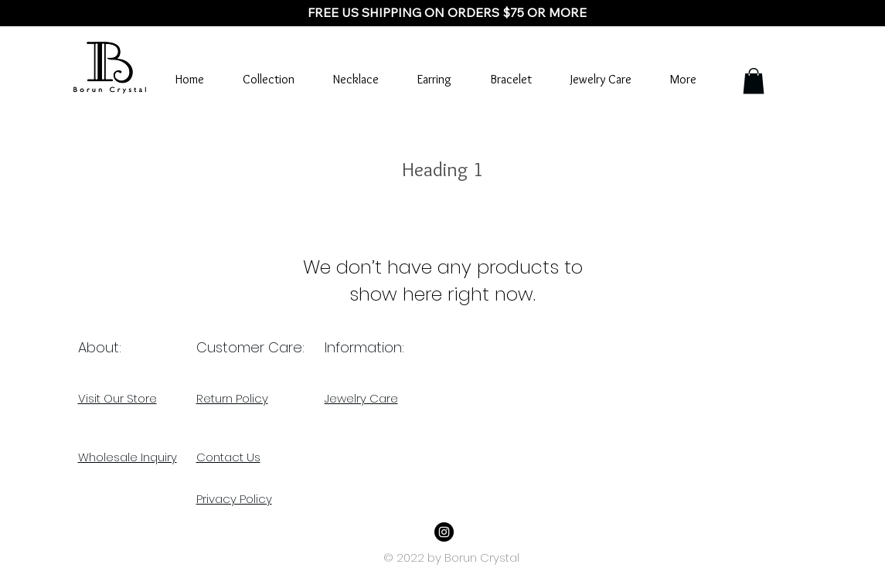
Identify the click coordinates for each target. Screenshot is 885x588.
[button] (754, 81)
